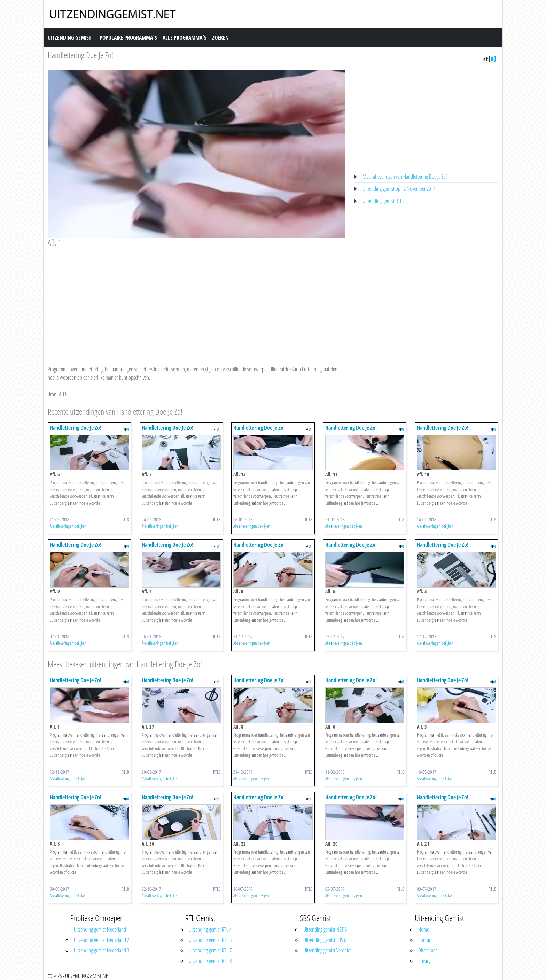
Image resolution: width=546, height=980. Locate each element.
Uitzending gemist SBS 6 (325, 940)
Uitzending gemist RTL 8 (384, 201)
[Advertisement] (197, 300)
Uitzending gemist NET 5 (325, 930)
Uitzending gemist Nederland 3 (102, 950)
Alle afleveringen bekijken (68, 526)
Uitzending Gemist (69, 38)
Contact (425, 940)
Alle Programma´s (185, 38)
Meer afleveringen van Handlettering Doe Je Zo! (405, 177)
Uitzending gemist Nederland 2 (102, 940)
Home (424, 930)
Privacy (424, 961)
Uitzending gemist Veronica (327, 950)
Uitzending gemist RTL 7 (210, 950)
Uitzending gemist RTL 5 (210, 940)
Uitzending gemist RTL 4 (210, 930)
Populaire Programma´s (128, 38)
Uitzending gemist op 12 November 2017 (399, 189)
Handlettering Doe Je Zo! (80, 55)
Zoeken (220, 38)
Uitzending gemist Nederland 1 (102, 930)
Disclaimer (427, 950)
